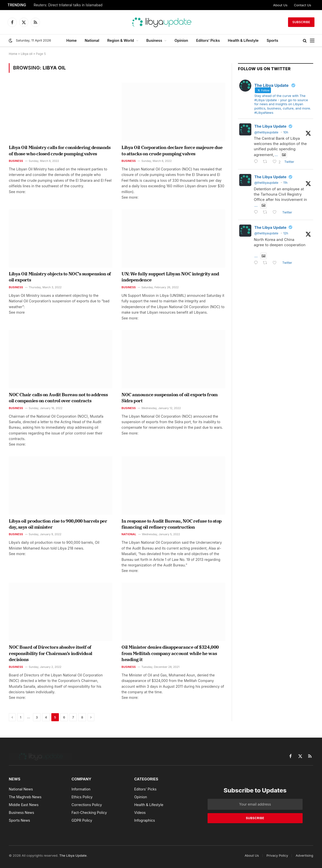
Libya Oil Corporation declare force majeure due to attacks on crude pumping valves (172, 150)
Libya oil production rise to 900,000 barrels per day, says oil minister (58, 524)
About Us (280, 5)
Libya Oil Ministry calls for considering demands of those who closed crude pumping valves (60, 150)
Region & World (120, 40)
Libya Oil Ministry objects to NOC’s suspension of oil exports (60, 277)
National (92, 40)
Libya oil (27, 54)
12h (286, 233)
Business (154, 40)
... (276, 155)
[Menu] (312, 41)
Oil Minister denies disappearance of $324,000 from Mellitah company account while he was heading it (170, 653)
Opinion (181, 40)
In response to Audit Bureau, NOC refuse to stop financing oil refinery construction (172, 524)
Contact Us (303, 5)
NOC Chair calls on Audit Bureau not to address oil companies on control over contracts (58, 398)
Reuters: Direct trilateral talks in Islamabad (68, 5)
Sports (272, 40)
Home (72, 40)
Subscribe (301, 22)
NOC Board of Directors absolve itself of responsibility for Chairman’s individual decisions (51, 653)
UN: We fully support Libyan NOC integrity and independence (170, 277)
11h (285, 183)
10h (286, 132)
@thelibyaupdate (266, 132)
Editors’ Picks (208, 40)
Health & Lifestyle (243, 40)
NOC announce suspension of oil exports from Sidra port (170, 398)
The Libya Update (270, 126)
